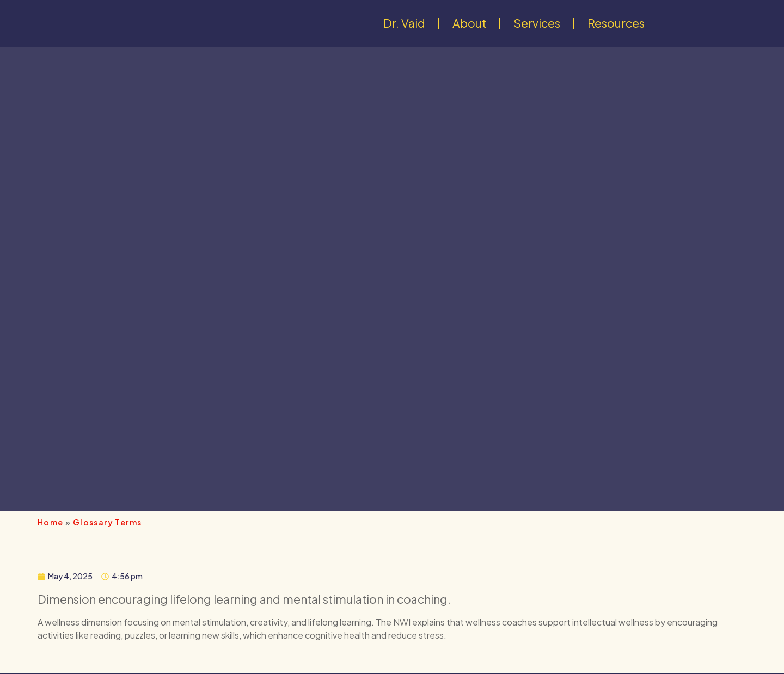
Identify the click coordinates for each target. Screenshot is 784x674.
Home (51, 522)
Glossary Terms (108, 522)
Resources (616, 23)
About (469, 23)
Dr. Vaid (404, 23)
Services (537, 23)
